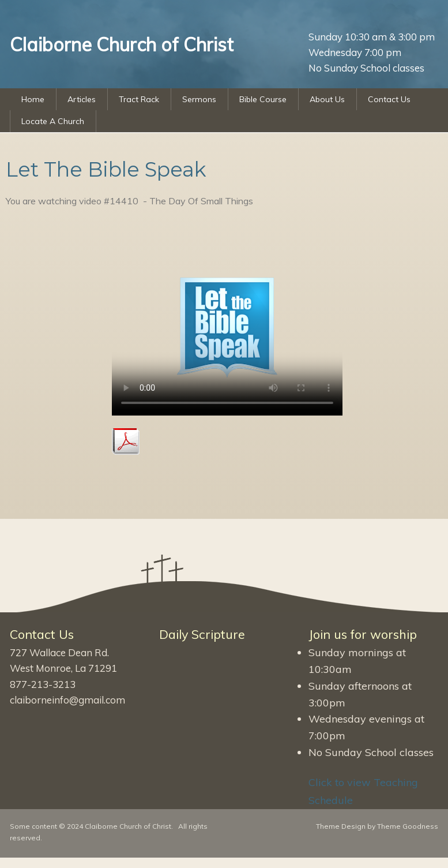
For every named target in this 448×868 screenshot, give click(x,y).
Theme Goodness (408, 826)
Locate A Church (53, 121)
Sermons (199, 99)
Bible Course (263, 99)
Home (33, 99)
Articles (82, 99)
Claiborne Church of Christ (128, 826)
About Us (327, 99)
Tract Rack (139, 99)
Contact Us (389, 99)
